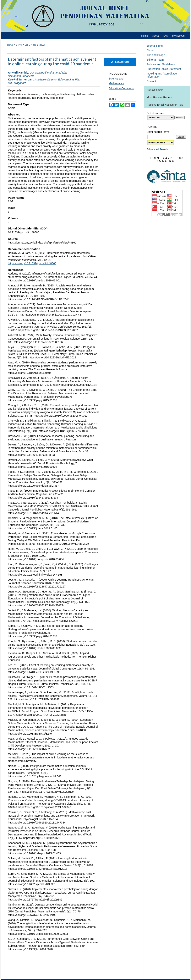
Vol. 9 (27, 45)
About (150, 50)
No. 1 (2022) (39, 45)
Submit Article (155, 90)
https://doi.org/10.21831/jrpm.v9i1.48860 (32, 263)
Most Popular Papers (159, 97)
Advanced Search (157, 149)
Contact (151, 81)
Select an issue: (156, 113)
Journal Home (155, 46)
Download (120, 62)
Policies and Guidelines (161, 64)
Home (10, 45)
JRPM (19, 45)
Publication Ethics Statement (164, 69)
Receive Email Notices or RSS (165, 105)
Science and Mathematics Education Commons (121, 83)
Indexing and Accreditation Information (162, 75)
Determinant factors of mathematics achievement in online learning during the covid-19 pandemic (52, 62)
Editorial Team (155, 60)
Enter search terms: (158, 132)
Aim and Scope (156, 55)
